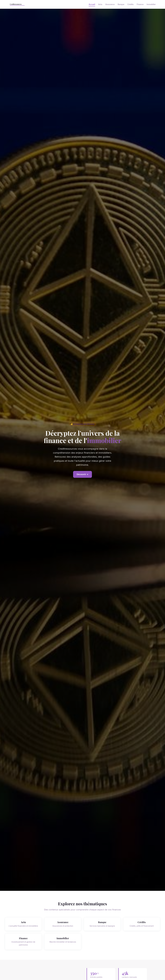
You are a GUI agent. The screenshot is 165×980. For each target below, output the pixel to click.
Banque (121, 4)
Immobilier (151, 4)
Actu (100, 4)
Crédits (130, 4)
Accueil (92, 4)
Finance (140, 4)
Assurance (110, 4)
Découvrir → (83, 474)
